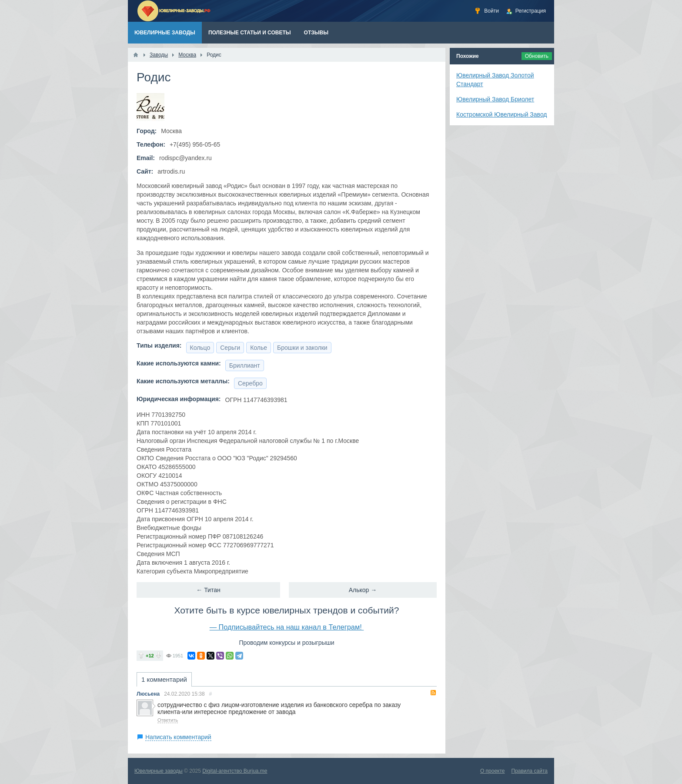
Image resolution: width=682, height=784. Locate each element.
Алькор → (363, 590)
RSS (433, 693)
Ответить (168, 720)
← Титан (208, 590)
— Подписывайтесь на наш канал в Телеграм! (287, 627)
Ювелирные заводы (159, 771)
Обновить (537, 56)
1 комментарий (164, 679)
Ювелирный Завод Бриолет (495, 99)
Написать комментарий (178, 737)
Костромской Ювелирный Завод (502, 114)
